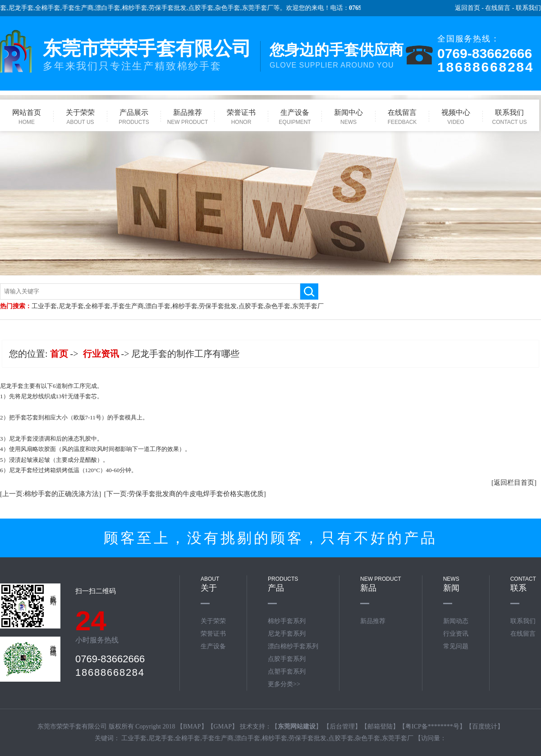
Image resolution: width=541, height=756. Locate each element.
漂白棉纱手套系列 (293, 646)
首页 (59, 354)
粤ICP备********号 (432, 726)
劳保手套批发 (173, 8)
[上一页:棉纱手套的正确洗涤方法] (50, 494)
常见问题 (456, 646)
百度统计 (485, 726)
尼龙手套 (26, 8)
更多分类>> (284, 684)
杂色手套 (233, 8)
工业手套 (44, 306)
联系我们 (528, 8)
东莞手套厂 (262, 8)
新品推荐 (373, 621)
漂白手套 (113, 8)
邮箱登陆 (380, 726)
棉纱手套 (139, 8)
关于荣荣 (213, 621)
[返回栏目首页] (514, 483)
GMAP (223, 726)
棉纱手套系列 (287, 621)
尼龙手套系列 (287, 634)
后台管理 (342, 726)
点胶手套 (206, 8)
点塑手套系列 (287, 672)
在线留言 (498, 8)
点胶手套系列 (287, 659)
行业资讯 (101, 354)
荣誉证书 (213, 634)
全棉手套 (53, 8)
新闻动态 (456, 621)
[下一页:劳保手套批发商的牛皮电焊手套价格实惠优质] (185, 494)
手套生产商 (83, 8)
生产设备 (213, 646)
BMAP (192, 726)
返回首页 (468, 8)
